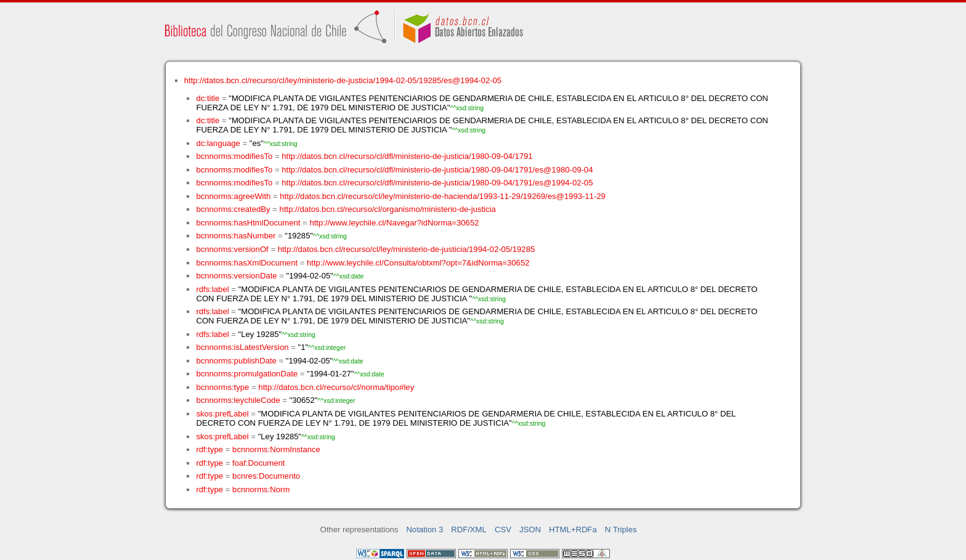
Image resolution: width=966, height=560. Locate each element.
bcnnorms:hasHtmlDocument (248, 223)
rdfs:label (212, 289)
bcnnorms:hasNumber (236, 236)
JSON (530, 530)
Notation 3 (424, 530)
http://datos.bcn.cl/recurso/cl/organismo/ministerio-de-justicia (388, 209)
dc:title (208, 98)
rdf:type (209, 449)
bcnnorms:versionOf (232, 249)
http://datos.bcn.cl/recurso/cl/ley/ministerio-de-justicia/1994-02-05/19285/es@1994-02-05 (343, 80)
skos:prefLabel (222, 414)
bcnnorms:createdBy (233, 209)
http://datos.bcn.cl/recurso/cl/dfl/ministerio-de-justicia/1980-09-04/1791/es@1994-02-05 (437, 183)
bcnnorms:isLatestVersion (242, 347)
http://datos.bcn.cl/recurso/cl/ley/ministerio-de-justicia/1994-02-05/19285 (407, 249)
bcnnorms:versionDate (236, 276)
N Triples (621, 530)
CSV (503, 530)
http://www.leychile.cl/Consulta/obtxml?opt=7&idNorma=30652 (418, 263)
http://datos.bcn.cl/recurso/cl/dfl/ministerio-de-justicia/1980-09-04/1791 (407, 156)
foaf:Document (258, 463)
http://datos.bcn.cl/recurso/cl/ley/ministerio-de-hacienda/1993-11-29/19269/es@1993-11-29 (443, 196)
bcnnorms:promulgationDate (247, 374)
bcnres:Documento (266, 476)
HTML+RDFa (573, 530)
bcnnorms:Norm (261, 489)
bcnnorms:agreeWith (233, 196)
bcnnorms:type (222, 387)
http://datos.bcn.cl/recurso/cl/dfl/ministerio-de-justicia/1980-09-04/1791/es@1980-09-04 (437, 170)
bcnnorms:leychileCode (238, 400)
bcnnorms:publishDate (236, 361)
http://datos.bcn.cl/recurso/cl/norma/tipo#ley (336, 387)
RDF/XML (469, 530)
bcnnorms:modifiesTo (234, 156)
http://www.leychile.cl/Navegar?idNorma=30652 (394, 223)
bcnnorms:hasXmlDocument (247, 263)
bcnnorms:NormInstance (276, 449)
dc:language (218, 143)
